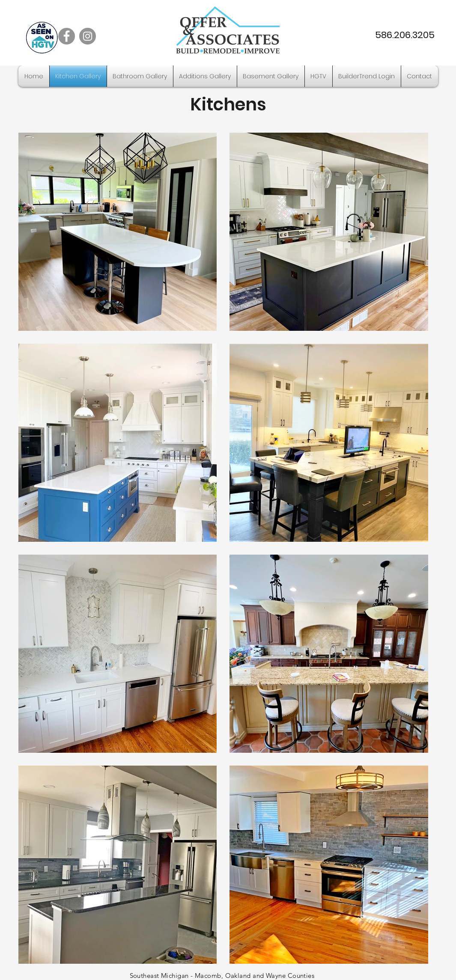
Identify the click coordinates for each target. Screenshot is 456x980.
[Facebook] (67, 36)
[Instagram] (88, 36)
